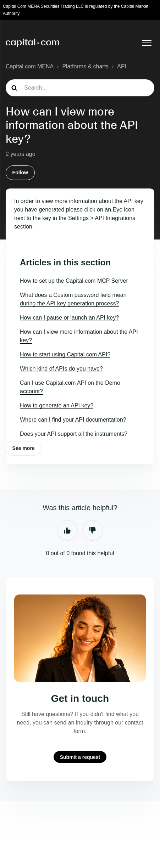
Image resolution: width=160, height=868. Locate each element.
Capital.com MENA (30, 66)
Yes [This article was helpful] (67, 530)
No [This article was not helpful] (93, 530)
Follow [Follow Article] (20, 173)
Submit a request (80, 757)
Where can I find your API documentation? (73, 420)
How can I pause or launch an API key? (69, 318)
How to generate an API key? (57, 405)
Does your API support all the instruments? (74, 434)
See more (24, 448)
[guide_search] (80, 88)
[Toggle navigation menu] (147, 43)
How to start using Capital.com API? (65, 354)
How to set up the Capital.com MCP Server (74, 281)
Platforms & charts (85, 66)
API (122, 66)
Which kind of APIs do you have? (61, 369)
